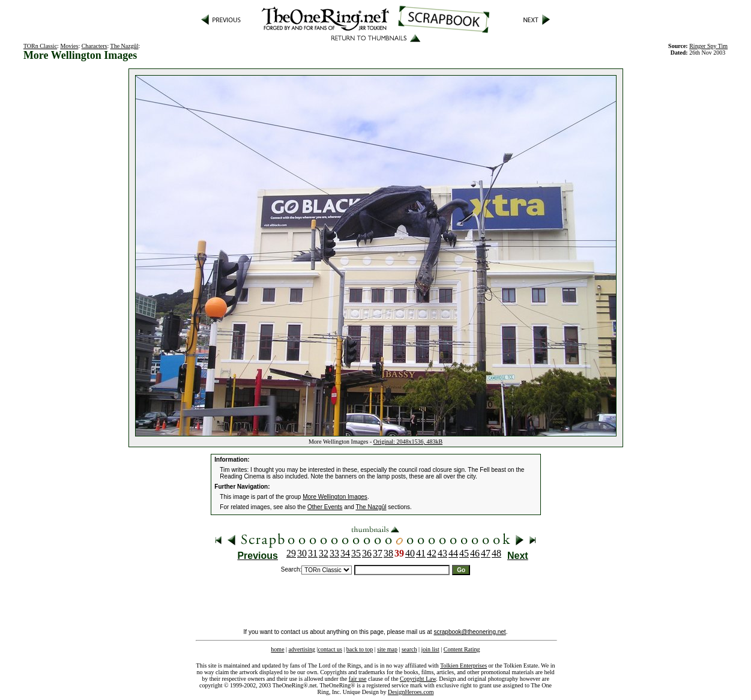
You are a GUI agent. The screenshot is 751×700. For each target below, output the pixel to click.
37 (378, 553)
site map (387, 649)
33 (334, 553)
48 (496, 553)
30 (302, 553)
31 (313, 553)
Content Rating (462, 649)
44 (453, 553)
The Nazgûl (125, 46)
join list (430, 649)
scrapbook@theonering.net (469, 632)
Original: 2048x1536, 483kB (408, 442)
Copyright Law (418, 679)
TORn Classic (40, 46)
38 (388, 553)
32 (324, 553)
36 (367, 553)
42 (432, 553)
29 (291, 553)
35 (356, 553)
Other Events (325, 507)
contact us (330, 649)
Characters (95, 46)
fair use (358, 679)
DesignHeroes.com (411, 692)
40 (410, 553)
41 (421, 553)
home (277, 649)
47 (486, 553)
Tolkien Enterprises (463, 665)
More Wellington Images (335, 497)
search (409, 649)
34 (345, 553)
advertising (302, 649)
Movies (69, 46)
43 (442, 553)
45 (464, 553)
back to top (360, 649)
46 (475, 553)
